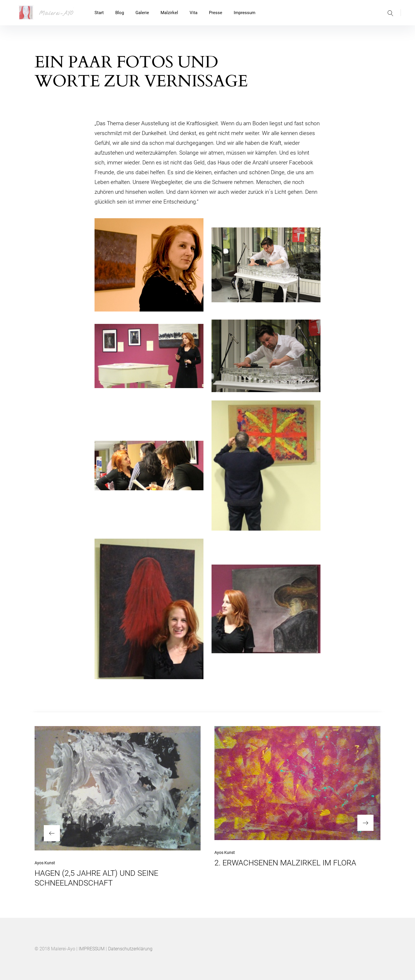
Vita (194, 13)
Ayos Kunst (45, 863)
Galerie (142, 13)
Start (99, 13)
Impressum (245, 13)
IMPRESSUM (92, 949)
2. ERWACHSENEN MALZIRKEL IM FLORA (285, 863)
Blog (120, 13)
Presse (216, 13)
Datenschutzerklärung (130, 949)
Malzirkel (169, 13)
